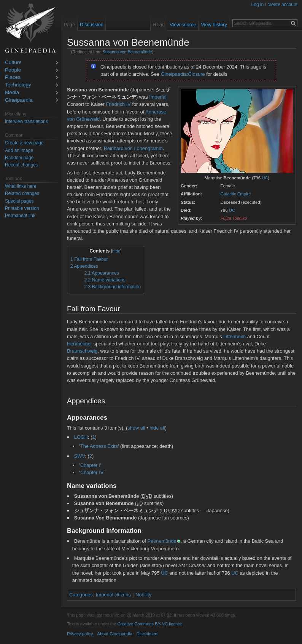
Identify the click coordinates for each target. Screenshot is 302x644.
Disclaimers (148, 634)
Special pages (19, 201)
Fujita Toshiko (234, 218)
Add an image (19, 150)
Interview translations (26, 121)
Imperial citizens (113, 595)
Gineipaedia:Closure (183, 74)
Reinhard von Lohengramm (133, 148)
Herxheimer (79, 344)
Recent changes (21, 165)
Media (12, 93)
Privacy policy (80, 634)
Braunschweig (82, 351)
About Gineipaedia (115, 634)
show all (136, 428)
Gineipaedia (19, 100)
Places (13, 78)
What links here (21, 186)
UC (265, 178)
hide (116, 251)
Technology (18, 85)
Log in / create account (274, 5)
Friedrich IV (118, 104)
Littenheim (234, 336)
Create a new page (24, 143)
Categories (81, 595)
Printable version (22, 208)
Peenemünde (162, 541)
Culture (13, 63)
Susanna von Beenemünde (127, 52)
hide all (157, 428)
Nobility (143, 595)
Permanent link (20, 216)
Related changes (22, 193)
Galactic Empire (236, 194)
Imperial (158, 97)
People (13, 70)
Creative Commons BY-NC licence (150, 624)
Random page (19, 158)
